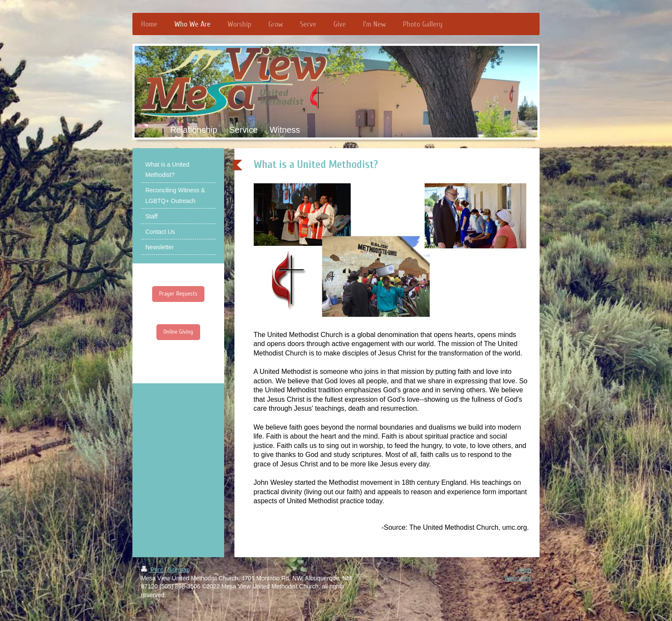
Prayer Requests (178, 294)
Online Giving (178, 332)
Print (153, 570)
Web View (517, 578)
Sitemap (178, 570)
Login (524, 570)
